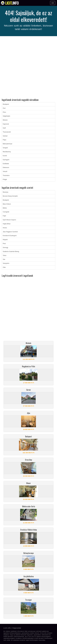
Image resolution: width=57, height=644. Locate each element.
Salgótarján (6, 116)
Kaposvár (6, 124)
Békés (5, 208)
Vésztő (5, 171)
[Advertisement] (28, 68)
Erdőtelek (6, 164)
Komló (5, 156)
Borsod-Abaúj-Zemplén (10, 196)
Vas (4, 259)
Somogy (6, 248)
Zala (4, 267)
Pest (4, 244)
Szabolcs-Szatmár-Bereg (11, 252)
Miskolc (5, 120)
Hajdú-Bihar (7, 224)
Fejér (4, 216)
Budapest (6, 104)
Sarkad (5, 136)
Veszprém (6, 263)
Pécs (4, 112)
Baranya (6, 192)
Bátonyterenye (8, 144)
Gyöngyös (6, 160)
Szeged (5, 148)
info (12, 3)
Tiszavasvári (7, 132)
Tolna (5, 255)
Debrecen (6, 168)
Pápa (5, 140)
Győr (4, 128)
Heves (5, 228)
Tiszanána (6, 175)
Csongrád (6, 212)
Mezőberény (7, 152)
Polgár (5, 179)
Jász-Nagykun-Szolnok (10, 232)
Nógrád (5, 240)
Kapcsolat (17, 628)
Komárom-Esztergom (10, 236)
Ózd (4, 108)
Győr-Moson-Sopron (9, 220)
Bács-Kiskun (7, 204)
